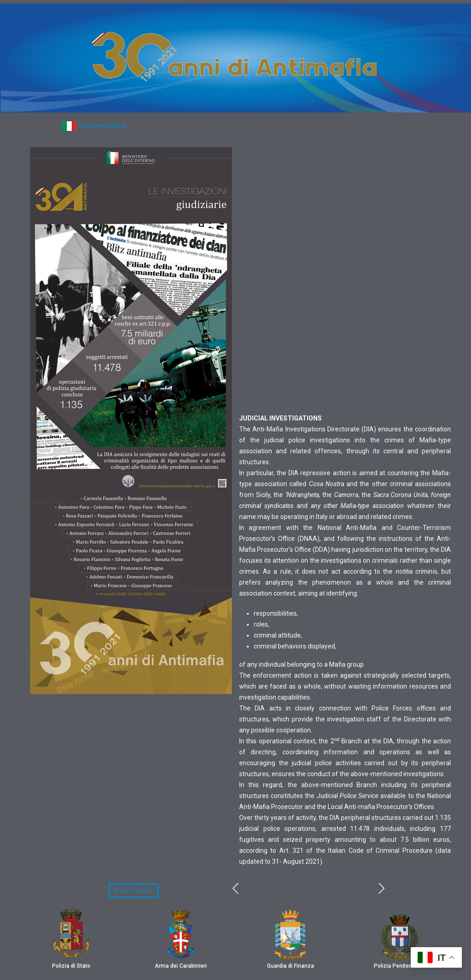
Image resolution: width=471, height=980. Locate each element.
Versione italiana (102, 125)
